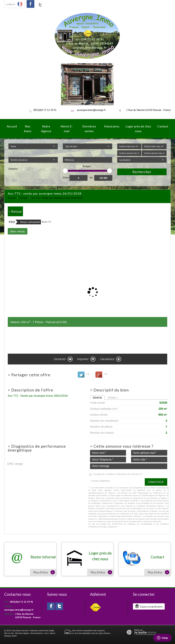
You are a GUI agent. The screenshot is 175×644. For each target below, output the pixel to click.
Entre (66, 177)
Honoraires (112, 126)
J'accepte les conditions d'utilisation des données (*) (118, 474)
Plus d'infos (44, 572)
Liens (46, 633)
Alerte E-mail (67, 129)
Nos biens (28, 129)
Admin (53, 633)
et (91, 177)
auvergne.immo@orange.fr (91, 110)
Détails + (113, 398)
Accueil (12, 126)
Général (97, 398)
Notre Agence (46, 129)
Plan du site (9, 633)
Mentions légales (22, 633)
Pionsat (23, 198)
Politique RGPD (10, 636)
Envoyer (156, 482)
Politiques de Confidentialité (140, 524)
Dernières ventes (89, 129)
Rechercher (142, 172)
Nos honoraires (37, 633)
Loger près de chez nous (138, 129)
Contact (163, 126)
